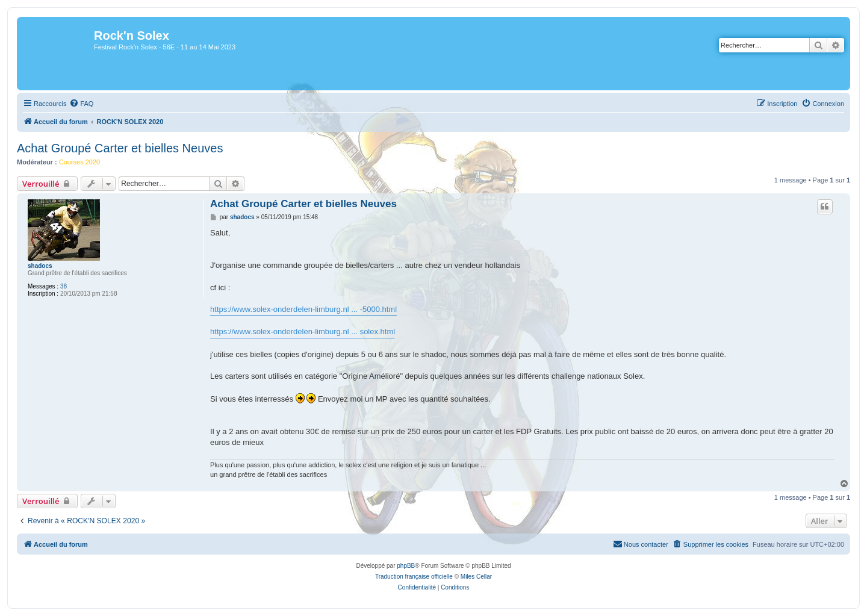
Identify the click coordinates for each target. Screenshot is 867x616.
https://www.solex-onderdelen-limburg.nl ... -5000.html (303, 309)
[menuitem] (81, 104)
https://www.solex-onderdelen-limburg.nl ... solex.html (303, 331)
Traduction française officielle (414, 577)
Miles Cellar (476, 577)
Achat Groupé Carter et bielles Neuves (120, 148)
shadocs (40, 266)
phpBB (406, 566)
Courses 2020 (80, 162)
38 (64, 286)
